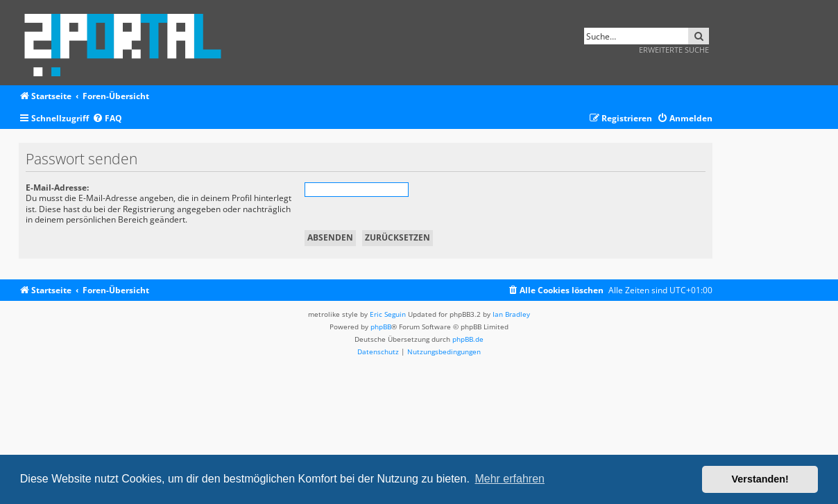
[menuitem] (107, 119)
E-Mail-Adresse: (57, 188)
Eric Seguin (388, 314)
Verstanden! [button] (760, 479)
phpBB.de (468, 339)
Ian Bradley (511, 314)
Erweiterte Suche (674, 50)
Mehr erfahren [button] (510, 479)
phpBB (381, 327)
